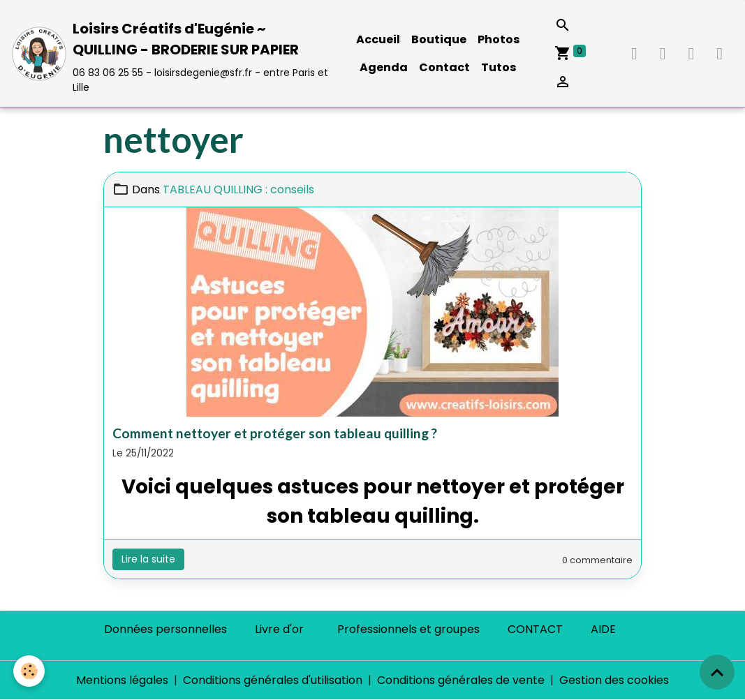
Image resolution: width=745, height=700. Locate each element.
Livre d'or (279, 629)
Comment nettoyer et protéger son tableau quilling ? (275, 433)
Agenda (384, 67)
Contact (444, 67)
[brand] (172, 54)
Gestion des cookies (614, 680)
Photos (499, 39)
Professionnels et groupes (408, 629)
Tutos (499, 67)
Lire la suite (148, 559)
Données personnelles (165, 629)
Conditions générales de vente (461, 680)
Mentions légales (122, 680)
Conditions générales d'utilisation (273, 680)
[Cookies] (30, 671)
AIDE (603, 629)
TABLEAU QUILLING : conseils (238, 189)
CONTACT (535, 629)
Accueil (378, 39)
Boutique (439, 39)
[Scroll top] (717, 672)
